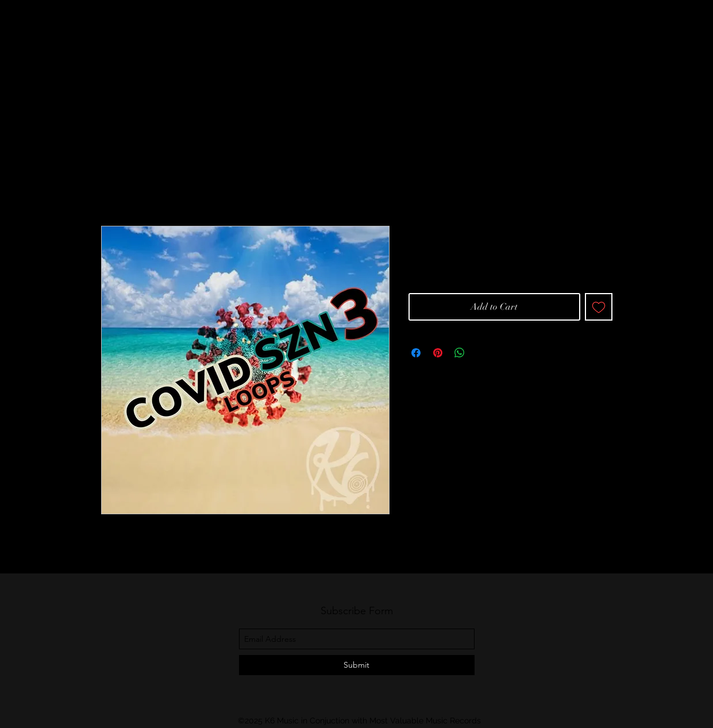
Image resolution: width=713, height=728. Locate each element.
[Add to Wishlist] (599, 307)
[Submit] (357, 665)
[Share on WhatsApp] (460, 353)
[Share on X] (481, 353)
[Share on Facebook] (416, 353)
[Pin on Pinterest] (438, 353)
